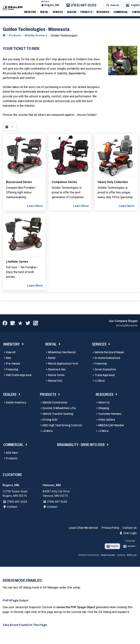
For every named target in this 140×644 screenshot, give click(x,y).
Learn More (35, 206)
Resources (103, 13)
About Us (104, 402)
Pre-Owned (13, 364)
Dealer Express (108, 555)
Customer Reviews (110, 414)
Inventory (30, 13)
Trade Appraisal (105, 375)
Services (58, 13)
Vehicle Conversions (55, 402)
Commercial (121, 13)
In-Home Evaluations (107, 358)
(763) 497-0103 (81, 6)
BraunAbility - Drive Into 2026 (81, 445)
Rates (52, 358)
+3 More (103, 431)
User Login (128, 533)
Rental (44, 13)
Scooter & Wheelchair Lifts (59, 408)
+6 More (48, 431)
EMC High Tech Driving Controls (62, 425)
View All (11, 352)
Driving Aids (50, 420)
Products (86, 13)
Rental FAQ (55, 381)
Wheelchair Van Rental (62, 352)
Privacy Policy (110, 528)
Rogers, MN (52, 6)
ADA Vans (12, 453)
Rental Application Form (63, 364)
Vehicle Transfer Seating (58, 414)
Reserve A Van (57, 369)
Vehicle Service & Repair (109, 352)
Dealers (72, 13)
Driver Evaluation (105, 369)
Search (113, 6)
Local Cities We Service (83, 528)
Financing (12, 369)
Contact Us (130, 528)
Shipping (104, 408)
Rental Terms (56, 375)
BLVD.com (132, 555)
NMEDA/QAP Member (111, 425)
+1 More (100, 381)
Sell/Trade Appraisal (19, 375)
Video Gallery (107, 420)
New (8, 358)
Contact (12, 507)
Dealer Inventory (16, 402)
